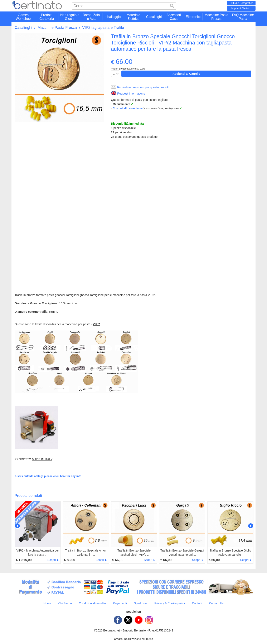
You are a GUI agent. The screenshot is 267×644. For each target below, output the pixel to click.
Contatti (197, 603)
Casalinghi (23, 28)
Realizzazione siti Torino (139, 639)
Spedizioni (141, 603)
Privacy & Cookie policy (170, 603)
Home (47, 603)
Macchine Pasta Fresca (57, 28)
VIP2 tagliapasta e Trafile (103, 28)
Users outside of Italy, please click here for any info (48, 476)
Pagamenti (120, 603)
